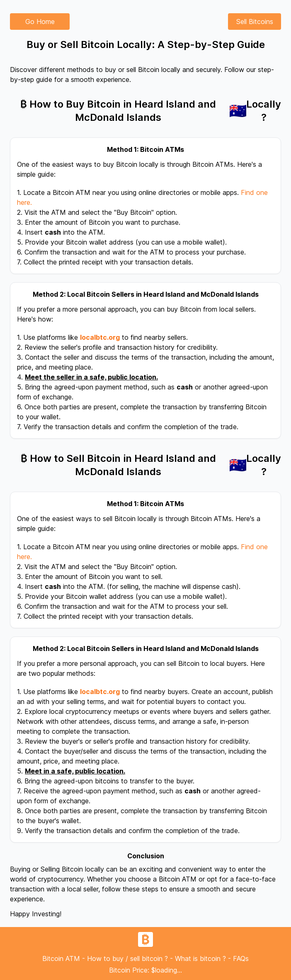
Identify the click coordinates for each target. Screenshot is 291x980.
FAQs (241, 958)
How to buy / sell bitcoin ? (127, 958)
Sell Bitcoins (255, 22)
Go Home (40, 22)
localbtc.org (100, 337)
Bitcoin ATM (61, 958)
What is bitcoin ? (200, 958)
